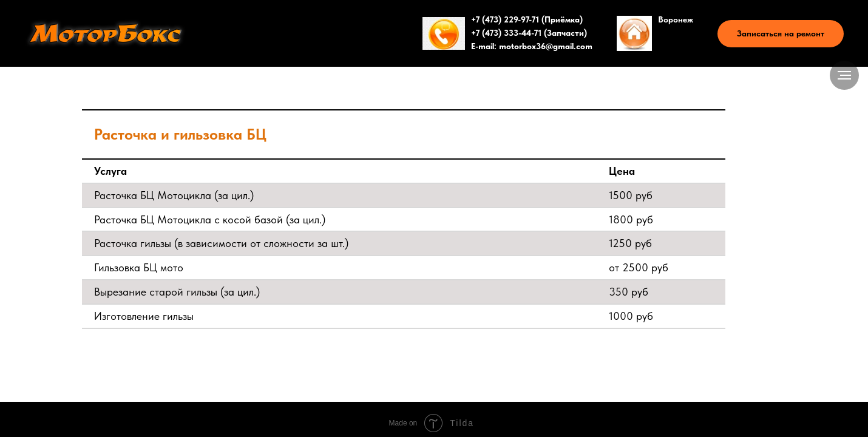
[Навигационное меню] (844, 75)
